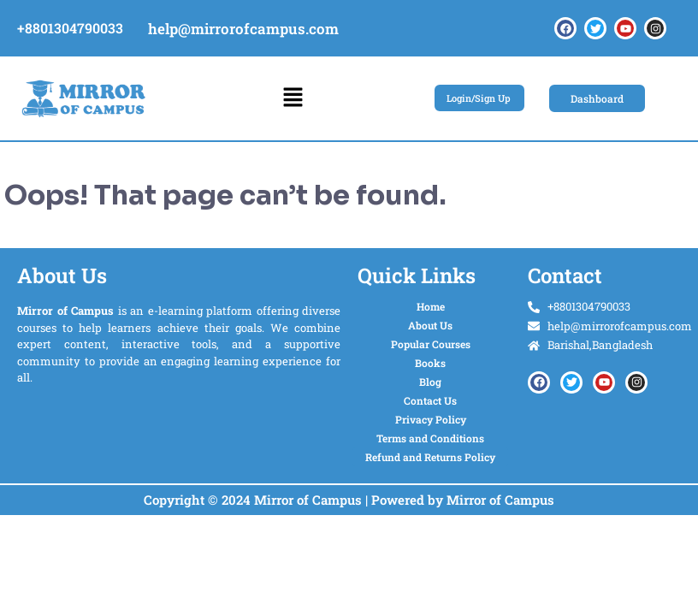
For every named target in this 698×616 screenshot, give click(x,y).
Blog (430, 382)
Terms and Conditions (430, 438)
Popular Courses (431, 344)
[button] (293, 98)
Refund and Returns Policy (430, 457)
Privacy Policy (431, 419)
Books (430, 363)
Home (431, 306)
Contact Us (430, 400)
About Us (430, 325)
